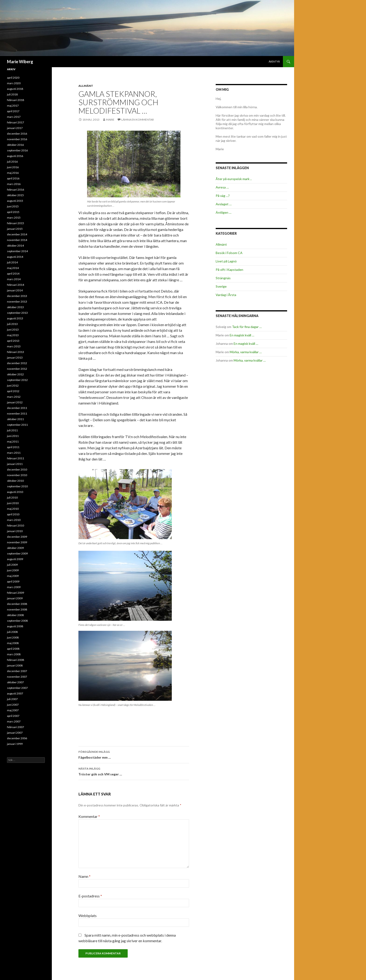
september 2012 (17, 380)
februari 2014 (16, 285)
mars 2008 (14, 654)
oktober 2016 (15, 145)
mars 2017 (14, 117)
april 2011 (13, 447)
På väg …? (223, 196)
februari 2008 (16, 660)
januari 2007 (15, 733)
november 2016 (17, 139)
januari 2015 (15, 229)
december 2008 (17, 604)
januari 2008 (15, 665)
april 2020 (13, 78)
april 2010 (13, 514)
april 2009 (13, 581)
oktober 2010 (15, 481)
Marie (110, 120)
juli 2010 (12, 497)
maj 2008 (13, 643)
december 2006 (17, 738)
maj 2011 (13, 441)
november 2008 (17, 609)
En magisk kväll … (242, 335)
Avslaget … (224, 204)
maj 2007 (13, 710)
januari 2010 (15, 531)
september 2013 (17, 313)
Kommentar (89, 816)
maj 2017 (13, 106)
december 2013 (17, 296)
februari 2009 (16, 593)
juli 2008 (12, 632)
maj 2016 (13, 173)
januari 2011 (15, 464)
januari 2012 (15, 402)
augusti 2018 (15, 89)
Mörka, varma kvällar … (246, 352)
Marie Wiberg (20, 62)
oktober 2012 (15, 374)
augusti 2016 (15, 156)
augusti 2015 (15, 201)
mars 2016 (14, 184)
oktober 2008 (15, 615)
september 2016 (17, 150)
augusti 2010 (15, 492)
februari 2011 (16, 458)
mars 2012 (14, 397)
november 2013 (17, 302)
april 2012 (13, 391)
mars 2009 (14, 587)
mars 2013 (14, 346)
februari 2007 (16, 727)
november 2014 (17, 240)
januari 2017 (15, 128)
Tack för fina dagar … (247, 327)
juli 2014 (12, 262)
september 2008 (17, 621)
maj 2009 (13, 576)
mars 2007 (14, 721)
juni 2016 (13, 167)
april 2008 (13, 649)
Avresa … (222, 187)
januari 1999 (15, 744)
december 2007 (17, 671)
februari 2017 (16, 122)
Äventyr (274, 61)
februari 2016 (16, 190)
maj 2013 (13, 335)
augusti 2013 (15, 318)
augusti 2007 (15, 693)
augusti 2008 (15, 626)
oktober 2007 (15, 682)
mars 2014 (14, 279)
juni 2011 (13, 436)
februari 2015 (16, 223)
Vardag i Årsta (226, 295)
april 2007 (13, 716)
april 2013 (13, 341)
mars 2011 (14, 453)
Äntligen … (223, 212)
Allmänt (86, 86)
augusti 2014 (15, 257)
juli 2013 (12, 324)
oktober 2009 (15, 548)
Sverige (221, 286)
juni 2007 (13, 705)
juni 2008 (13, 637)
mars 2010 (14, 520)
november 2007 (17, 677)
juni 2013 (13, 330)
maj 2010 (13, 509)
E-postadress (90, 896)
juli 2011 (12, 430)
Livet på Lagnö (226, 261)
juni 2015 (13, 206)
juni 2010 (13, 503)
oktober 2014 (15, 246)
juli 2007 (12, 699)
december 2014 (17, 234)
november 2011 (17, 413)
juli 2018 (12, 94)
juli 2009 (12, 565)
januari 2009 (15, 598)
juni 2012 (13, 385)
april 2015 (13, 212)
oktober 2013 (15, 307)
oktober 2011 (15, 419)
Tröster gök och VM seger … (134, 771)
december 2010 (17, 469)
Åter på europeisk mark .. (234, 179)
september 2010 (17, 486)
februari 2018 (16, 100)
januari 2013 (15, 357)
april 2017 (13, 111)
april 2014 (13, 274)
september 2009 (17, 553)
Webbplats (88, 915)
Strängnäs (223, 278)
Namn (84, 876)
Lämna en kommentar (138, 120)
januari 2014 (15, 290)
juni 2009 (13, 570)
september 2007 (17, 688)
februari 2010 (16, 525)
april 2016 (13, 178)
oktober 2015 (15, 195)
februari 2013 (16, 352)
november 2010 (17, 475)
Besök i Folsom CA (229, 253)
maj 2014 (13, 268)
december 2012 (17, 363)
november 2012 (17, 369)
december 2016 (17, 134)
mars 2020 (14, 83)
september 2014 (17, 251)
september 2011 (17, 425)
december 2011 (17, 408)
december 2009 (17, 537)
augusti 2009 (15, 559)
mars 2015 (14, 218)
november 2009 (17, 542)
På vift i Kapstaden (229, 270)
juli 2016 (12, 162)
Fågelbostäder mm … (134, 754)
